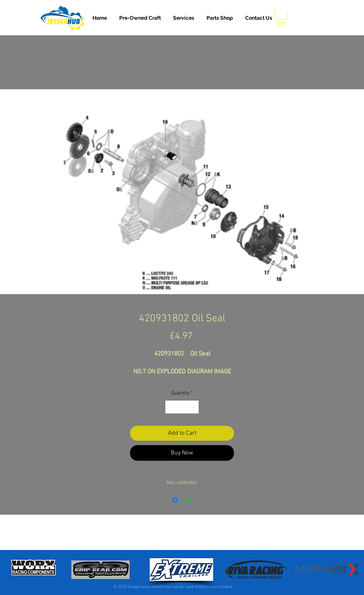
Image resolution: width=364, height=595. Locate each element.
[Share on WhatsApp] (189, 500)
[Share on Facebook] (175, 500)
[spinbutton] (182, 407)
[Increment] (193, 407)
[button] (184, 18)
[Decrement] (171, 407)
